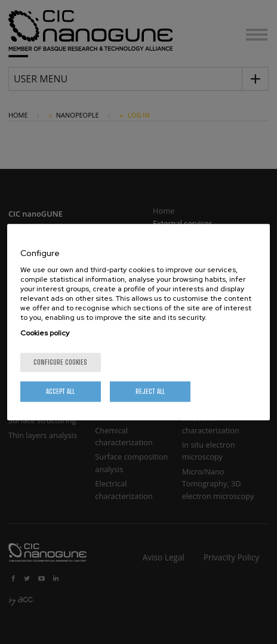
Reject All (150, 391)
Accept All (60, 391)
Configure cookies (60, 362)
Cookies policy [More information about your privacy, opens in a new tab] (45, 333)
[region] (139, 322)
